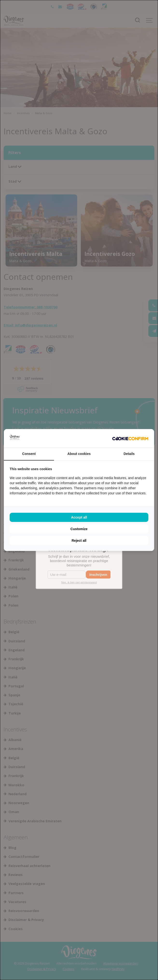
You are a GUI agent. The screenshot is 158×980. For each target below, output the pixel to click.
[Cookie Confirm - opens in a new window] (130, 438)
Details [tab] (129, 454)
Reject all (79, 541)
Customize (79, 529)
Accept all (79, 517)
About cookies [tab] (79, 454)
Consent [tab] (29, 454)
